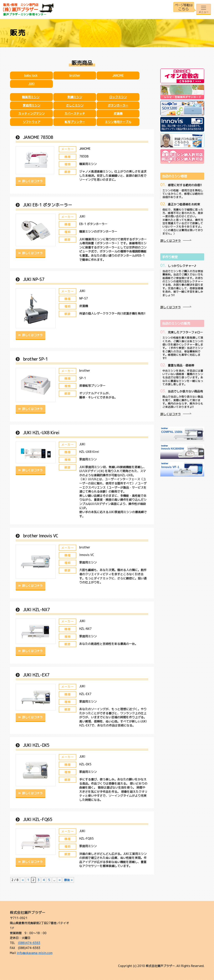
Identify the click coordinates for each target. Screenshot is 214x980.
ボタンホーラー (118, 105)
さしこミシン (75, 105)
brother (75, 75)
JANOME (118, 75)
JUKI (31, 84)
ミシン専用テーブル (118, 122)
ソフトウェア (32, 122)
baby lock (31, 75)
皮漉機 (118, 113)
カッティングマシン (32, 113)
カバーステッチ (75, 113)
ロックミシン (118, 97)
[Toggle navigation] (204, 9)
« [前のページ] (23, 880)
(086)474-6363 (29, 943)
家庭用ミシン (32, 105)
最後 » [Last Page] (68, 880)
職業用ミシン (31, 97)
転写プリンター (75, 122)
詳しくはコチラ (32, 181)
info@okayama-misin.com (35, 953)
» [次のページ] (60, 880)
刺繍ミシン (75, 97)
